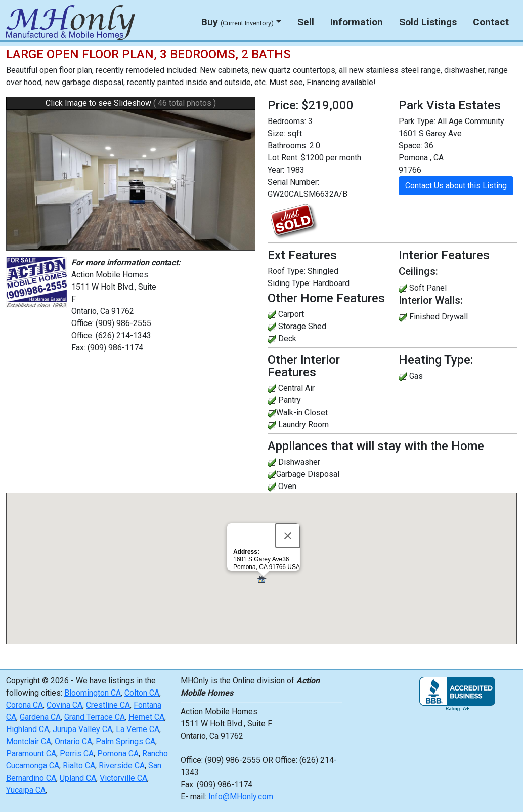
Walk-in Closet (302, 412)
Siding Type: (289, 283)
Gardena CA (40, 717)
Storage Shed (302, 326)
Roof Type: (287, 271)
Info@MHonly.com (241, 797)
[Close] (288, 536)
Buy (237, 22)
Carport (291, 314)
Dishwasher (299, 462)
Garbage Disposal (308, 474)
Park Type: (417, 121)
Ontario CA (73, 741)
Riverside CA (122, 766)
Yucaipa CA (26, 790)
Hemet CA (146, 717)
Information (357, 22)
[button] (263, 580)
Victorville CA (123, 778)
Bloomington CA (93, 693)
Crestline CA (108, 705)
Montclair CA (29, 741)
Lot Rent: (283, 158)
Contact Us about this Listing (456, 186)
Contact (491, 22)
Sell (306, 22)
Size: (276, 133)
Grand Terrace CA (95, 717)
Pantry (290, 400)
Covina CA (64, 705)
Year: (276, 170)
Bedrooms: (287, 121)
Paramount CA (31, 754)
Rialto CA (79, 766)
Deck (287, 338)
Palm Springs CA (125, 741)
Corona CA (25, 705)
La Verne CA (138, 729)
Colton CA (142, 693)
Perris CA (77, 754)
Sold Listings (428, 22)
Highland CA (28, 729)
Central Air (296, 388)
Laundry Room (303, 424)
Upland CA (78, 778)
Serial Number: (293, 182)
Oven (287, 486)
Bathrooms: (288, 146)
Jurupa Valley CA (82, 729)
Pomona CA (118, 754)
